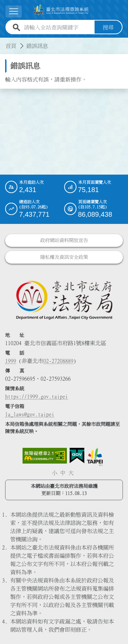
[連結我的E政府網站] (77, 456)
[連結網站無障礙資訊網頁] (45, 456)
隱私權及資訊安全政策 (64, 257)
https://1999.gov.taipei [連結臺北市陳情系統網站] (37, 396)
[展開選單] (14, 11)
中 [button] (63, 473)
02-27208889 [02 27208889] (58, 361)
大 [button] (71, 473)
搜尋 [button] (108, 27)
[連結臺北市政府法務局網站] (64, 300)
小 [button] (55, 473)
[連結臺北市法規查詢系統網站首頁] (61, 10)
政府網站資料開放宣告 (64, 240)
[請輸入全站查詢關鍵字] (58, 27)
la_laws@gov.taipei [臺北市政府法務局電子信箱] (30, 414)
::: (4, 42)
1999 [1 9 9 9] (11, 361)
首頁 (11, 46)
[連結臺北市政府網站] (95, 457)
